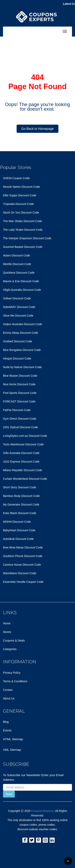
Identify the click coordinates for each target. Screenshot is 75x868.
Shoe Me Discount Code (18, 316)
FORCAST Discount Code (19, 401)
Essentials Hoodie (14, 582)
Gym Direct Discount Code (20, 419)
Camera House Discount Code (22, 565)
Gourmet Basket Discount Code (23, 247)
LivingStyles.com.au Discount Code (25, 436)
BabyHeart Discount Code (19, 530)
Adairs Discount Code (16, 255)
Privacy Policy (12, 673)
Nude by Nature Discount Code (22, 367)
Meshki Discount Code (17, 264)
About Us (9, 698)
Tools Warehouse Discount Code (23, 444)
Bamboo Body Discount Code (21, 496)
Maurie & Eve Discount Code (21, 281)
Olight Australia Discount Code (22, 290)
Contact (8, 690)
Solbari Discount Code (17, 298)
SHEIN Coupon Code (16, 178)
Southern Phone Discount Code (23, 556)
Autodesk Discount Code (18, 539)
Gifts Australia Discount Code (21, 453)
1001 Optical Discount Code (20, 427)
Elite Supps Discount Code (20, 195)
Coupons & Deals (14, 641)
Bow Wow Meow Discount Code (23, 547)
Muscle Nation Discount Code (21, 187)
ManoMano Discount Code (20, 573)
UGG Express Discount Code (21, 462)
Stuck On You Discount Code (21, 213)
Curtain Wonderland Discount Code (25, 479)
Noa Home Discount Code (19, 384)
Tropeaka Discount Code (18, 204)
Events (7, 730)
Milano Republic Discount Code (22, 470)
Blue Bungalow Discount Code (22, 350)
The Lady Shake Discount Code (23, 230)
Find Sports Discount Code (20, 393)
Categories (10, 649)
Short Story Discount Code (20, 487)
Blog (6, 722)
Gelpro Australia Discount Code (22, 324)
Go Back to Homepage (38, 129)
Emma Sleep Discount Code (21, 333)
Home (7, 623)
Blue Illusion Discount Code (20, 376)
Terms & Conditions (15, 681)
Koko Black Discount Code (20, 513)
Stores (7, 632)
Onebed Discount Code (18, 341)
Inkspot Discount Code (17, 359)
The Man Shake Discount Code (22, 221)
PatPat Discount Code (17, 410)
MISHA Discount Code (17, 522)
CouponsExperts (43, 811)
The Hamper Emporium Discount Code (27, 238)
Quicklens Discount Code (19, 273)
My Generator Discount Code (21, 505)
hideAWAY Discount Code (19, 307)
